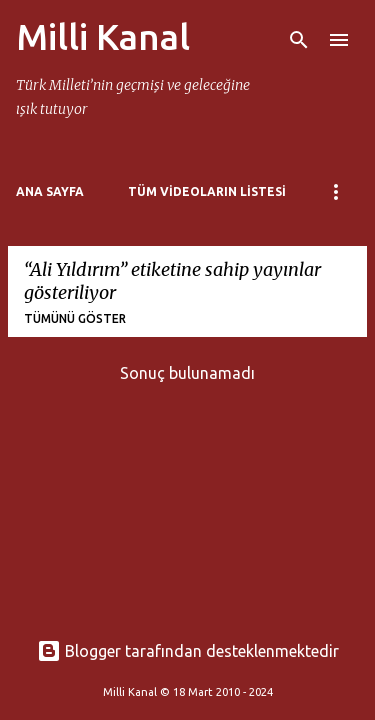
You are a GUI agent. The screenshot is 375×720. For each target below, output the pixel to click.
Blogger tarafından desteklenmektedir (188, 651)
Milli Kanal (103, 36)
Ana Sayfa (50, 191)
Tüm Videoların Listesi (207, 191)
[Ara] (299, 40)
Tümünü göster (75, 318)
